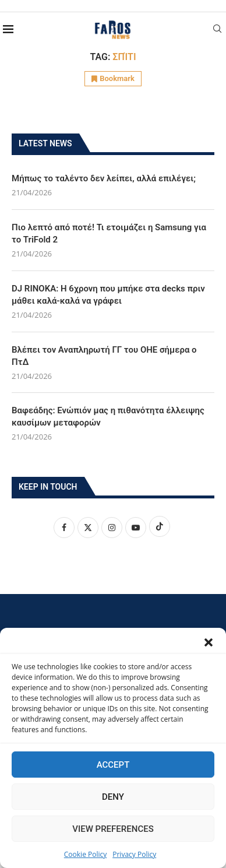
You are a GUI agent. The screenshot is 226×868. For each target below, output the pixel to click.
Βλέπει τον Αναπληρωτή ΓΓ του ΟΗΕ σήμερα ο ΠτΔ (104, 356)
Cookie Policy (85, 854)
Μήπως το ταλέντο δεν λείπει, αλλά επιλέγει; (104, 178)
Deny (113, 797)
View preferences (113, 829)
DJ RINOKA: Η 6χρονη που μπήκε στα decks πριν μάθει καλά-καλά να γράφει (108, 295)
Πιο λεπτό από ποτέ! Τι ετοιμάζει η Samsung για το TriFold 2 (109, 233)
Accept (113, 765)
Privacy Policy (134, 854)
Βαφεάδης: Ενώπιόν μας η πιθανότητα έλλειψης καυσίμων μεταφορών (108, 417)
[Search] (217, 30)
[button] (209, 642)
